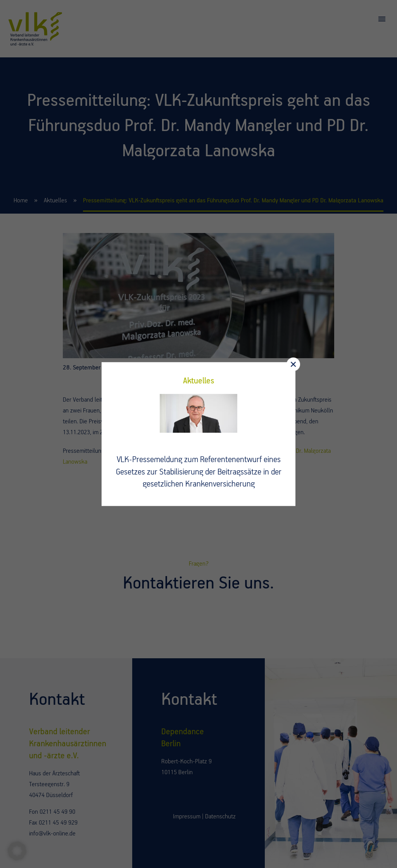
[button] (17, 851)
